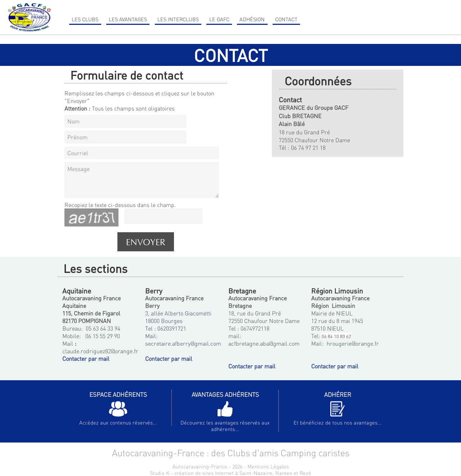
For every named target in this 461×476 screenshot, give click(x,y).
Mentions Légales (268, 466)
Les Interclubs (178, 19)
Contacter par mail (86, 358)
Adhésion (252, 19)
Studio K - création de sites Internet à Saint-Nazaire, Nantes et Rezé (230, 473)
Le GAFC (219, 19)
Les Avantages (128, 19)
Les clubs (85, 19)
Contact (286, 19)
